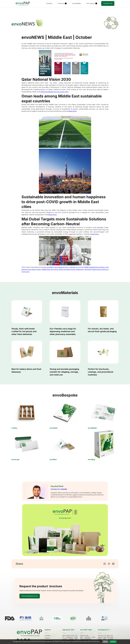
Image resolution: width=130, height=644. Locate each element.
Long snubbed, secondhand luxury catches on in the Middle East (68, 267)
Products (47, 638)
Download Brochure (30, 596)
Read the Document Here (59, 92)
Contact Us (108, 3)
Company (48, 636)
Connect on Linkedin (59, 489)
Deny (105, 642)
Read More (45, 92)
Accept (113, 642)
